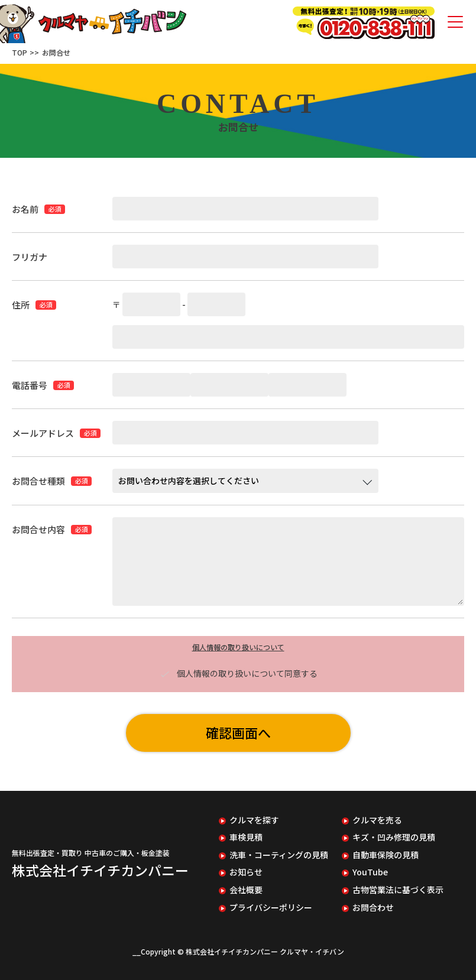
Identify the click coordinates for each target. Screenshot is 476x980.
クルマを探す (254, 820)
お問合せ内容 (38, 529)
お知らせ (246, 872)
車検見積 (246, 837)
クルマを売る (377, 820)
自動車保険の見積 (386, 855)
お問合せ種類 (38, 481)
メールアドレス (43, 433)
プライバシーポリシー (271, 908)
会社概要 (246, 890)
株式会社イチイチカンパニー (100, 870)
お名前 (25, 209)
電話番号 (30, 385)
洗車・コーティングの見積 (279, 855)
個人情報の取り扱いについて (238, 647)
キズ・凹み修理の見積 (394, 837)
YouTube (370, 872)
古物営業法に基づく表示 (398, 890)
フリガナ (30, 257)
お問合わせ (373, 908)
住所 (21, 305)
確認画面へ (238, 732)
